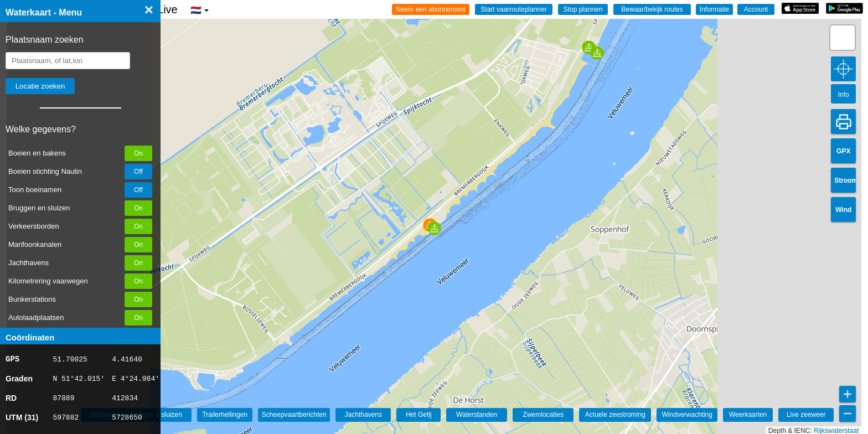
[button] (434, 228)
